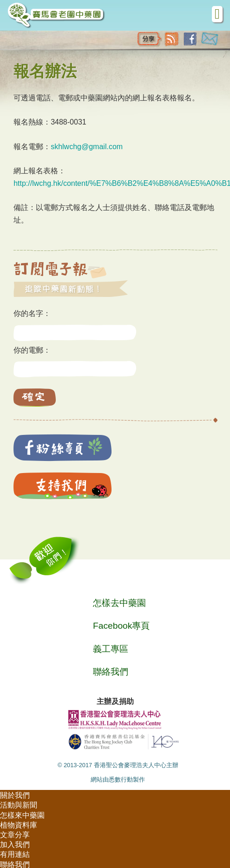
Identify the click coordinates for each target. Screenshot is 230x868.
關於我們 (15, 795)
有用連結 (15, 854)
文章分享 (15, 835)
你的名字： (32, 313)
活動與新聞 (19, 805)
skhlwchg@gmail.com (87, 147)
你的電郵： (32, 350)
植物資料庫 (19, 825)
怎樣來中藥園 (22, 815)
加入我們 (15, 845)
